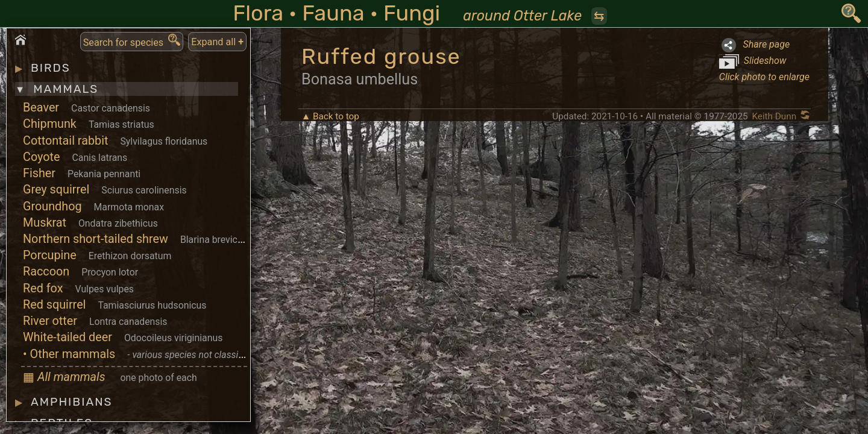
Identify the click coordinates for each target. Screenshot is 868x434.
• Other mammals (69, 354)
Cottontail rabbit (65, 141)
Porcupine (50, 255)
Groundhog (52, 206)
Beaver (41, 108)
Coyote (41, 157)
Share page (754, 45)
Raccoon (46, 272)
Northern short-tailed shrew (96, 239)
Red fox (43, 288)
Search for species (132, 41)
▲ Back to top (330, 116)
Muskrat (45, 223)
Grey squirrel (56, 190)
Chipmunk (50, 124)
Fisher (39, 173)
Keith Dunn (774, 116)
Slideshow (753, 61)
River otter (50, 321)
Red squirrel (54, 305)
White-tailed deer (68, 337)
